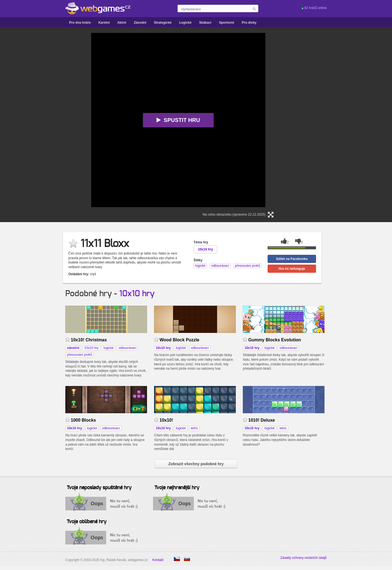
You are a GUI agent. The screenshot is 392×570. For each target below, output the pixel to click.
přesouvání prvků (79, 355)
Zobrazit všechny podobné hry (196, 464)
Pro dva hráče (80, 23)
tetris (194, 428)
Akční (122, 23)
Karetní (104, 23)
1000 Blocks (83, 420)
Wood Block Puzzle (179, 340)
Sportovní (226, 23)
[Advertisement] (33, 115)
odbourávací (127, 348)
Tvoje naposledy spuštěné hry (99, 488)
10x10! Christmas (89, 340)
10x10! (166, 420)
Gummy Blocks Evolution (275, 340)
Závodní (140, 23)
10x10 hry (137, 294)
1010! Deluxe (262, 420)
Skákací (205, 23)
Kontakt (158, 560)
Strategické (163, 23)
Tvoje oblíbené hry (87, 522)
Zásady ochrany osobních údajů (304, 558)
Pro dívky (249, 23)
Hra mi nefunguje (292, 269)
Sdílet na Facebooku (292, 259)
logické (108, 348)
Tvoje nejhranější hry (177, 488)
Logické (185, 23)
